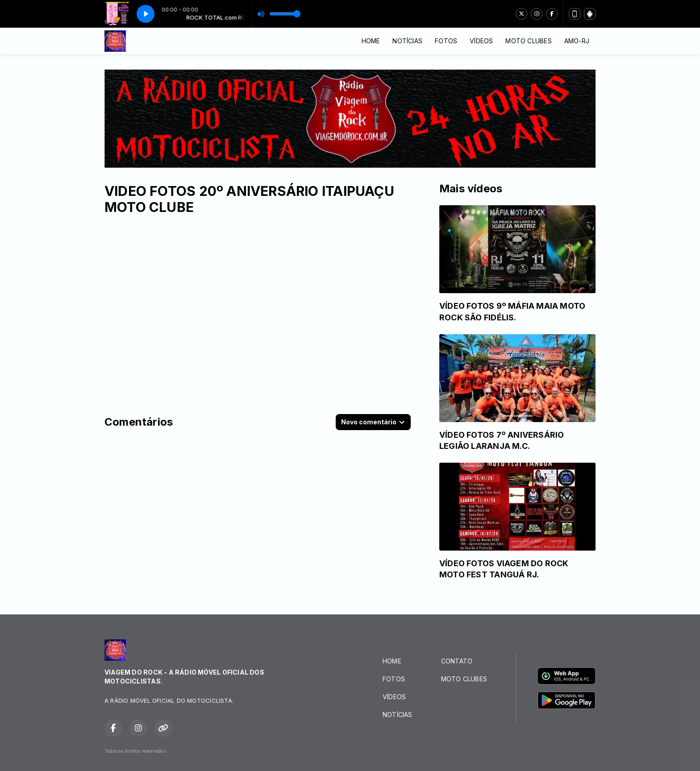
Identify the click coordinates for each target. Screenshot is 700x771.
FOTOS (446, 41)
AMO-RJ (577, 41)
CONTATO (457, 661)
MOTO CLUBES (528, 41)
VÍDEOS (481, 41)
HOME (371, 41)
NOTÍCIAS (407, 41)
